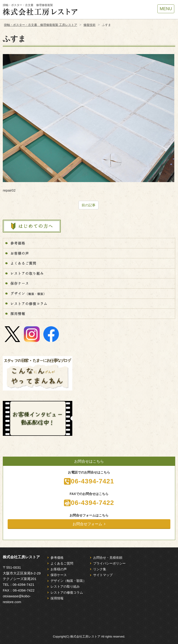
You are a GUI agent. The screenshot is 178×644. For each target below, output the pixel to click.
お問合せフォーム (89, 524)
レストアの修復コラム (29, 304)
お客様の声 (20, 253)
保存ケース (20, 283)
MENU (166, 9)
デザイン (28, 293)
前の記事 (89, 205)
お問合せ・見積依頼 (108, 558)
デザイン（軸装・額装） (68, 581)
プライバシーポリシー (109, 563)
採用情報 (18, 314)
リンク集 (100, 569)
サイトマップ (103, 575)
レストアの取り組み (27, 273)
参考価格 (18, 243)
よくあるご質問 (23, 263)
